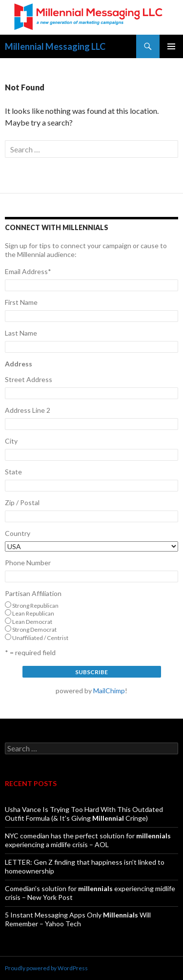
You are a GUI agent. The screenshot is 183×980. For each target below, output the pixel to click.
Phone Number (28, 563)
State (13, 472)
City (11, 441)
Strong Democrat (34, 629)
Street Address (29, 379)
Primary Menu (171, 46)
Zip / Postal (22, 502)
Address (19, 364)
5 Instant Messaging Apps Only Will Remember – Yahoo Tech (78, 919)
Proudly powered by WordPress (46, 968)
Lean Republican (33, 613)
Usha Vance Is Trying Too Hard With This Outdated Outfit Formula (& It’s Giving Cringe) (84, 814)
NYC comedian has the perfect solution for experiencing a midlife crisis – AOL (88, 840)
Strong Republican (35, 606)
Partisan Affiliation (33, 593)
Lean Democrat (32, 622)
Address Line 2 (28, 410)
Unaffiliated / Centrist (40, 638)
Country (18, 533)
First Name (21, 302)
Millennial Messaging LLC (55, 46)
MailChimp (109, 691)
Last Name (21, 333)
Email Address (28, 271)
